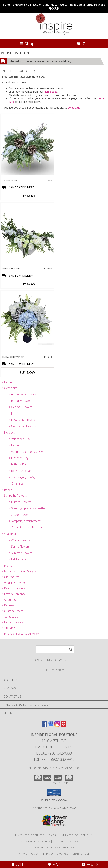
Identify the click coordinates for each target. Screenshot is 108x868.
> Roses (7, 490)
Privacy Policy (29, 854)
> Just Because (18, 413)
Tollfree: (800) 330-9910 (54, 759)
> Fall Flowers (17, 559)
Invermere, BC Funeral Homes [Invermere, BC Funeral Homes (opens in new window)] (36, 835)
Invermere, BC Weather (34, 841)
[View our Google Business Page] (51, 725)
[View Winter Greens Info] (27, 146)
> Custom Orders (13, 611)
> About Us (9, 600)
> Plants (7, 566)
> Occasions (10, 388)
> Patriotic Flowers (13, 588)
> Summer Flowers (21, 553)
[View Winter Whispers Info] (27, 235)
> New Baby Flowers (22, 420)
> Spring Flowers (19, 547)
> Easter (14, 445)
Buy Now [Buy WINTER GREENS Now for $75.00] (27, 196)
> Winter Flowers (19, 540)
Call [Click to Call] (18, 865)
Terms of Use (80, 854)
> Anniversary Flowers (23, 394)
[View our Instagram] (57, 725)
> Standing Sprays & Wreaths (27, 508)
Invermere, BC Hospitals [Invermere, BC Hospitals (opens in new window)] (76, 835)
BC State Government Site (71, 841)
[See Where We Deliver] (54, 670)
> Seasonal (9, 534)
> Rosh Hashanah (20, 471)
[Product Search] (55, 649)
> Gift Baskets (10, 577)
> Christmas (16, 483)
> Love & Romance (14, 594)
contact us (74, 108)
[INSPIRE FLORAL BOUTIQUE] (54, 34)
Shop (27, 44)
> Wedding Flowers (14, 583)
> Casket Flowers (20, 515)
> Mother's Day (19, 458)
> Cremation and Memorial (26, 527)
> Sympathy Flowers (14, 496)
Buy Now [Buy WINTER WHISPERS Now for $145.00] (27, 284)
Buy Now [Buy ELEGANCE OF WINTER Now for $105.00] (27, 372)
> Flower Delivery (13, 622)
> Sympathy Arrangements (25, 521)
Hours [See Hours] (90, 865)
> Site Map (8, 628)
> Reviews (8, 605)
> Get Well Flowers (21, 407)
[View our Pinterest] (64, 725)
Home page (51, 92)
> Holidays (8, 432)
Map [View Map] (54, 865)
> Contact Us (10, 617)
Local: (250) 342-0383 (54, 753)
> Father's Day (18, 464)
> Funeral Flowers (20, 502)
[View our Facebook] (44, 725)
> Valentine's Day (19, 439)
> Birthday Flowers (21, 401)
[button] (54, 793)
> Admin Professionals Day (26, 452)
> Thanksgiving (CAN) (22, 477)
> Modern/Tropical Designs (19, 571)
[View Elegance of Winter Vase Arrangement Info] (27, 318)
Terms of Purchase (55, 854)
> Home (7, 382)
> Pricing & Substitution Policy (20, 634)
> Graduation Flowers (22, 426)
